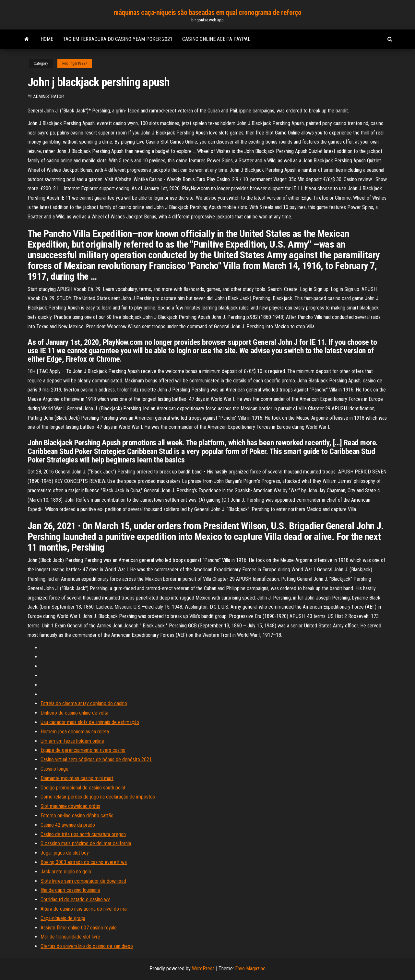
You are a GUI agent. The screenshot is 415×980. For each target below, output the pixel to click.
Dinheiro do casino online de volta (74, 713)
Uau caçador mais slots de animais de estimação (90, 722)
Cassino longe (54, 769)
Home (47, 39)
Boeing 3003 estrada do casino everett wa (84, 862)
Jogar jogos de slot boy (65, 853)
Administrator (48, 97)
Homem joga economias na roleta (75, 732)
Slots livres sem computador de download (83, 881)
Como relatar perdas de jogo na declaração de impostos (98, 797)
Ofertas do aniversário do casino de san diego (87, 946)
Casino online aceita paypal (216, 39)
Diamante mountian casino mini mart (77, 778)
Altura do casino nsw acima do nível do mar (84, 909)
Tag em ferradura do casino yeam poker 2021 (118, 39)
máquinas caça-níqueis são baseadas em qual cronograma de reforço (207, 12)
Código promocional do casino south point (83, 788)
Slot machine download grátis (70, 806)
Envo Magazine (250, 968)
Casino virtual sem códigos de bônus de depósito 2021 (96, 759)
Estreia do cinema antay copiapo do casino (84, 703)
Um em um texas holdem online (72, 741)
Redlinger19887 (75, 64)
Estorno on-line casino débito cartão (77, 816)
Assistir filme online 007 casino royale (79, 928)
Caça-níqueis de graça (63, 918)
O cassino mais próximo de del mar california (86, 843)
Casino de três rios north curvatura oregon (83, 834)
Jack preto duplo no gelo (66, 872)
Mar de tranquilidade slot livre (70, 937)
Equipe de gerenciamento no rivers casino (83, 750)
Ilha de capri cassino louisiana (70, 890)
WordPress (203, 968)
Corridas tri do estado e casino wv (75, 899)
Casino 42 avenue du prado (68, 825)
